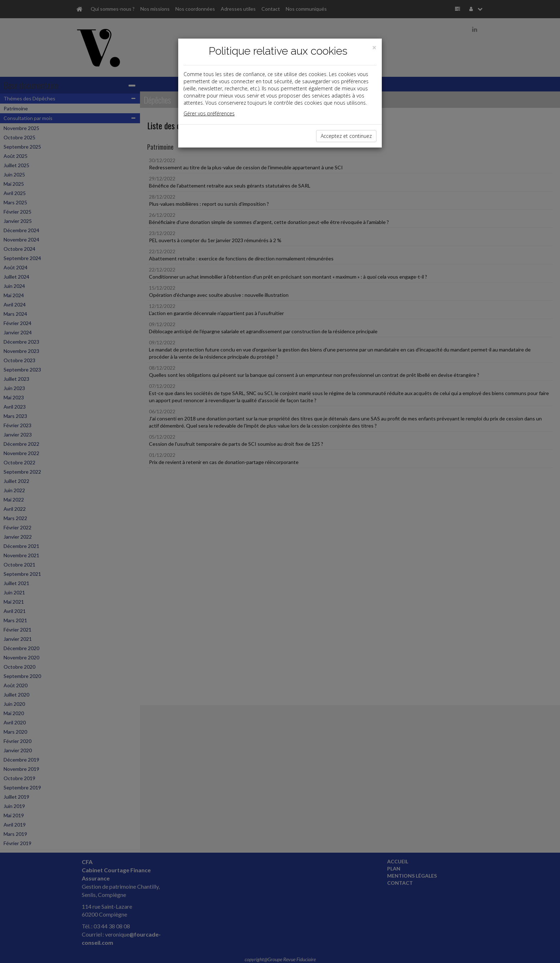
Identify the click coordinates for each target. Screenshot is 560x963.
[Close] (374, 48)
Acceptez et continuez (346, 136)
